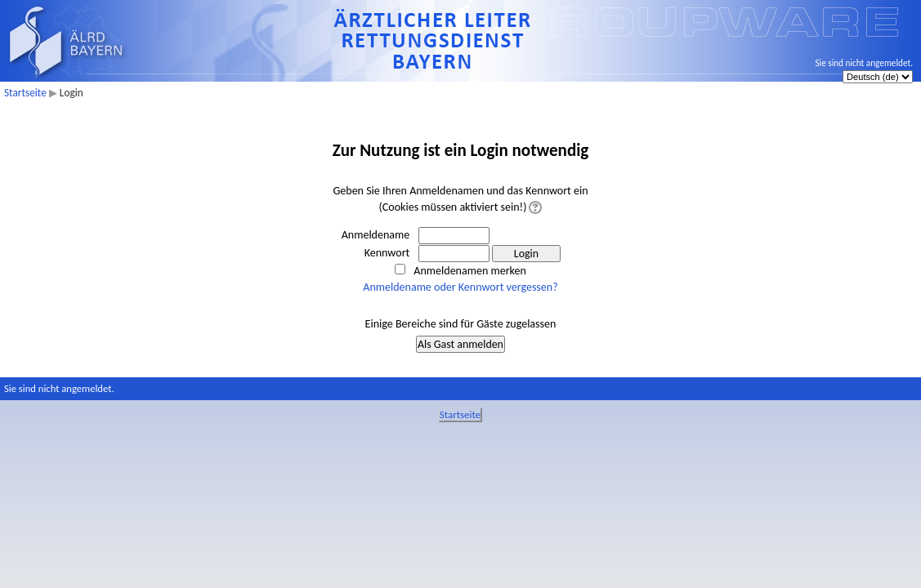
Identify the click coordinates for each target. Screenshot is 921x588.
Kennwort (387, 253)
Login (72, 93)
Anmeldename (376, 235)
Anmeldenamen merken (469, 271)
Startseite (25, 93)
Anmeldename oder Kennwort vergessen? (460, 287)
